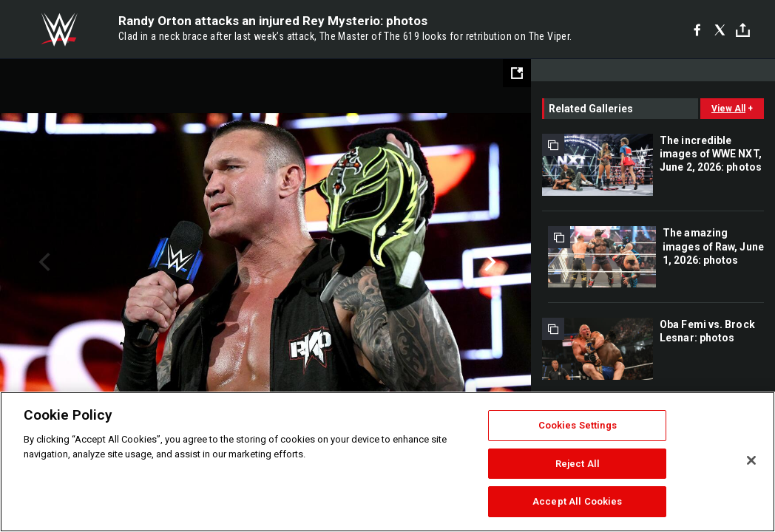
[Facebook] (697, 30)
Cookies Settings (578, 425)
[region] (387, 462)
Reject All (578, 464)
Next (488, 262)
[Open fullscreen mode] (517, 73)
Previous (43, 262)
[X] (720, 30)
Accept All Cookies (577, 501)
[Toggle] (743, 30)
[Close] (751, 460)
